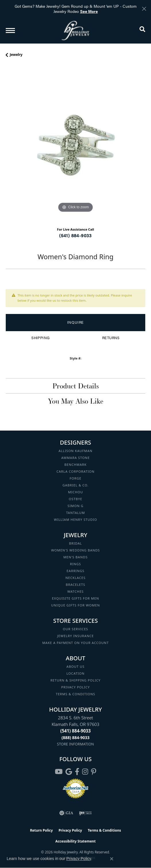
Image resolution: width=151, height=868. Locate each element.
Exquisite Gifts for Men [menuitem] (75, 598)
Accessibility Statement (75, 841)
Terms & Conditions (75, 694)
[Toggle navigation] (10, 31)
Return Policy (41, 830)
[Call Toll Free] (75, 738)
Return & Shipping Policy (76, 680)
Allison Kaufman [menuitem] (75, 451)
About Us (76, 666)
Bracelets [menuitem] (75, 585)
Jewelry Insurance (75, 636)
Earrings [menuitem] (75, 571)
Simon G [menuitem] (75, 506)
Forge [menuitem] (76, 478)
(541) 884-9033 (75, 235)
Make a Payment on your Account (75, 643)
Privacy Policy (75, 687)
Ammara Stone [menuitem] (75, 458)
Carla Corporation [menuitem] (76, 471)
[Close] (144, 9)
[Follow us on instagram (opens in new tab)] (85, 772)
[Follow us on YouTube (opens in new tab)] (59, 772)
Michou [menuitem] (75, 492)
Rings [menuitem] (76, 564)
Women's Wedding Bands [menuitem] (75, 550)
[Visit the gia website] (66, 813)
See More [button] (89, 11)
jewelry (16, 55)
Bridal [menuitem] (76, 543)
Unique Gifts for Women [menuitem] (75, 605)
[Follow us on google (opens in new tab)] (69, 772)
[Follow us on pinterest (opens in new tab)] (94, 772)
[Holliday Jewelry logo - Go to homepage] (75, 31)
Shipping (40, 338)
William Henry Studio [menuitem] (75, 520)
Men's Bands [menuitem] (76, 557)
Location (75, 673)
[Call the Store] (75, 731)
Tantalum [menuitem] (75, 513)
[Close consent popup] (112, 859)
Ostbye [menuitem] (76, 499)
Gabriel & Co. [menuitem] (76, 485)
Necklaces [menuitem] (75, 578)
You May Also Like (76, 401)
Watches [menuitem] (75, 591)
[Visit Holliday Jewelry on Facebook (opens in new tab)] (77, 772)
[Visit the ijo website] (85, 813)
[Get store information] (76, 744)
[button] (142, 30)
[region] (75, 144)
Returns (111, 338)
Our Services (75, 629)
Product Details (76, 386)
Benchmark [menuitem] (75, 465)
